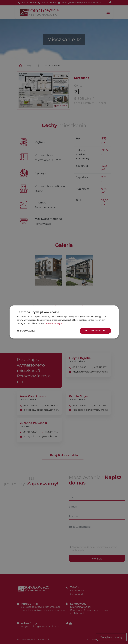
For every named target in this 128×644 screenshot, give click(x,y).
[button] (26, 331)
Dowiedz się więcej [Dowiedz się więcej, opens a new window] (54, 323)
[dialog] (64, 322)
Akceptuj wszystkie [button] (95, 331)
